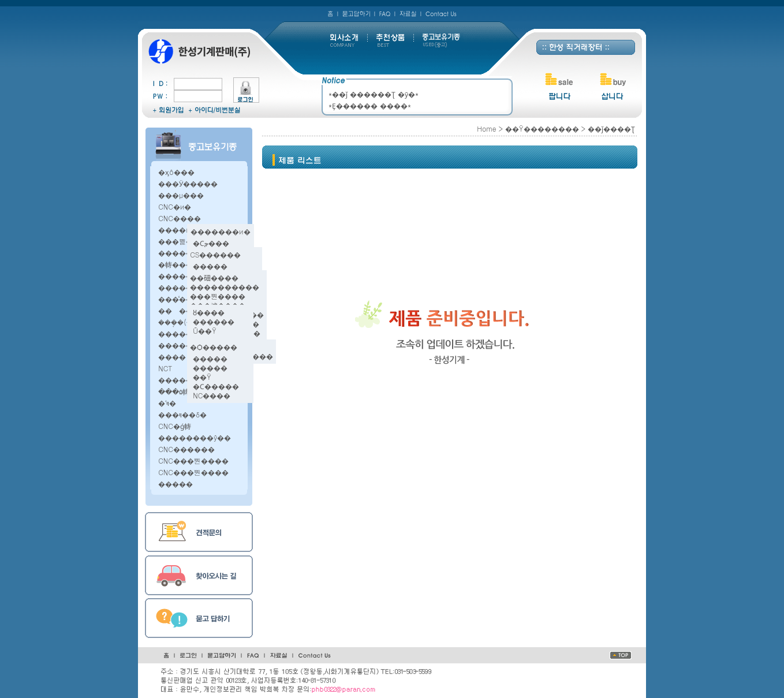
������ (214, 321)
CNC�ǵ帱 (175, 426)
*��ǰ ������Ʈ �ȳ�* (374, 94)
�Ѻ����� (214, 347)
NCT (165, 368)
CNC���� (180, 218)
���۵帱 (174, 391)
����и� (178, 229)
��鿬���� (214, 277)
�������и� (221, 231)
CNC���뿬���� (193, 460)
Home (486, 128)
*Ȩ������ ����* (370, 105)
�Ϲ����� (216, 386)
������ (182, 310)
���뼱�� (179, 241)
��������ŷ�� (195, 437)
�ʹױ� (167, 403)
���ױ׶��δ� (182, 414)
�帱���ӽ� (181, 264)
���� (172, 357)
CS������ (215, 254)
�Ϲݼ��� (211, 243)
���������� (225, 287)
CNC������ (186, 449)
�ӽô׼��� (176, 172)
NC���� (212, 395)
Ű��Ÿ (205, 331)
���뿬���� (218, 296)
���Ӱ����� (188, 183)
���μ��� (181, 195)
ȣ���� (209, 312)
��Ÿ (202, 377)
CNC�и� (175, 206)
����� (210, 266)
